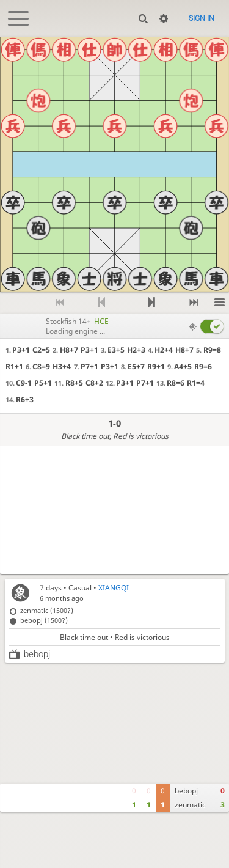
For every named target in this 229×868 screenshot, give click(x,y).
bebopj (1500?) (44, 620)
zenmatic (190, 805)
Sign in (202, 18)
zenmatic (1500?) (47, 610)
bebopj (186, 791)
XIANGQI (114, 588)
